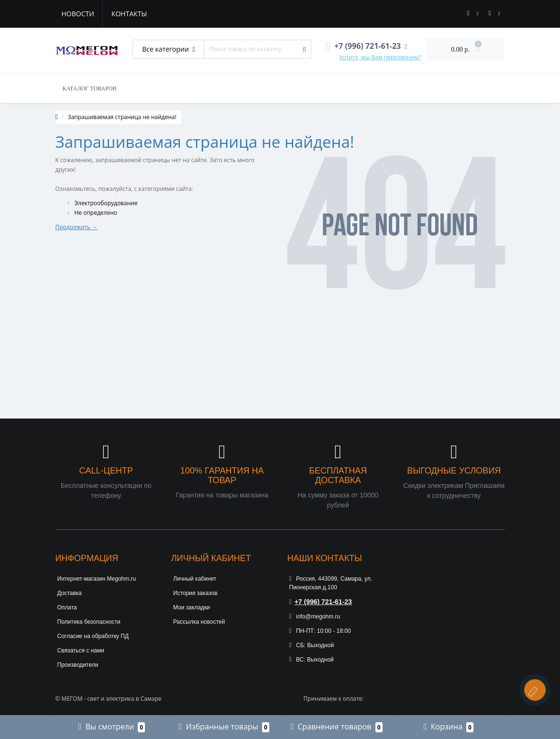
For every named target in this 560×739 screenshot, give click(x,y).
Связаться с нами (81, 651)
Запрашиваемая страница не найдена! (122, 117)
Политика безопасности (89, 622)
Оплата (67, 607)
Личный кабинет (195, 579)
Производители (78, 665)
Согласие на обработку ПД (93, 636)
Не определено (96, 213)
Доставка (70, 593)
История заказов (195, 593)
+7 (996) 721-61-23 (321, 602)
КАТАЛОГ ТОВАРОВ (90, 88)
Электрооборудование (106, 203)
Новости (78, 14)
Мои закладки (192, 607)
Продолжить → (77, 227)
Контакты (129, 14)
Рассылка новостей (199, 622)
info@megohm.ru (315, 617)
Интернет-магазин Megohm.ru (97, 579)
